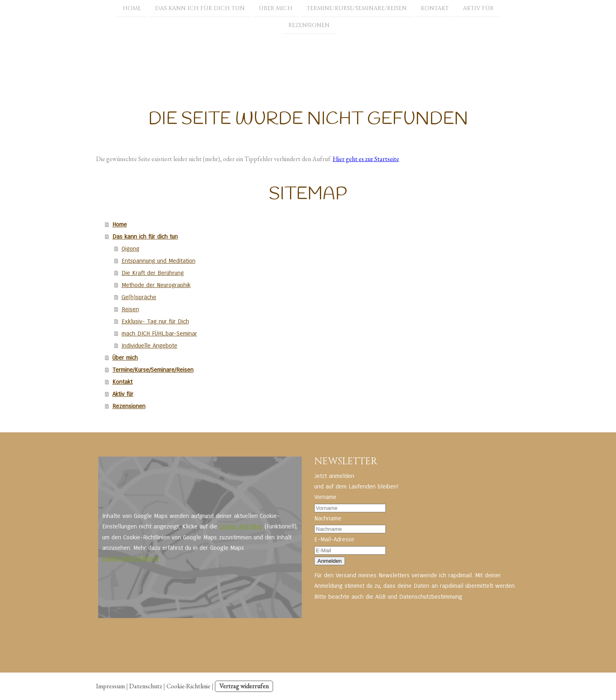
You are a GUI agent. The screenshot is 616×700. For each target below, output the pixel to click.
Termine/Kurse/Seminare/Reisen (357, 8)
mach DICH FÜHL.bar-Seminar (159, 333)
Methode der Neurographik (156, 285)
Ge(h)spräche (139, 297)
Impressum (110, 686)
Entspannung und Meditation (159, 261)
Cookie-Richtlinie (241, 526)
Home (132, 8)
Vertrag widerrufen (244, 686)
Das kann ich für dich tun (200, 8)
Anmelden (330, 561)
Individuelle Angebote (149, 346)
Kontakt (435, 8)
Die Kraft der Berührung (153, 273)
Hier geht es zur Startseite (366, 159)
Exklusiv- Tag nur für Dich (155, 321)
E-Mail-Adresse (334, 539)
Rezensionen (309, 26)
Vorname (325, 497)
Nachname (328, 518)
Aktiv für (478, 8)
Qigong (130, 249)
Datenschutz (146, 686)
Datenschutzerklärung (130, 558)
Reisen (130, 309)
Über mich (276, 8)
